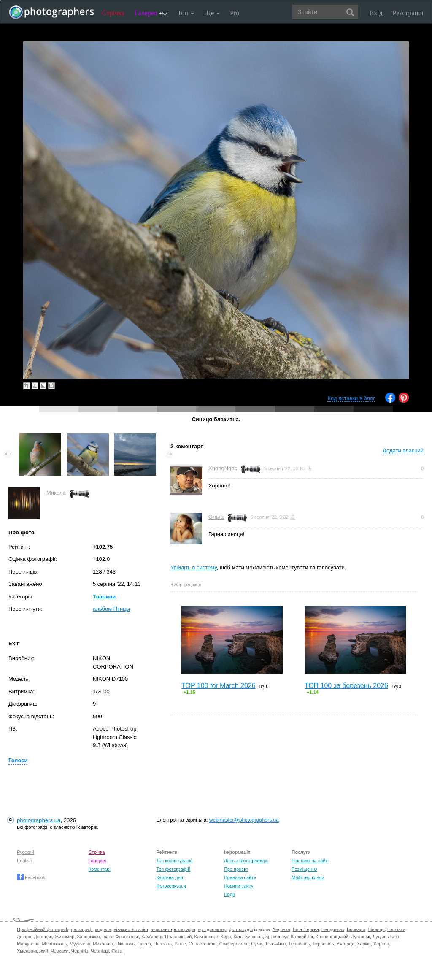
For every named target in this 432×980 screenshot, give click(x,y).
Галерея (151, 13)
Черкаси (59, 951)
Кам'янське (207, 937)
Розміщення (304, 869)
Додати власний (403, 451)
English (24, 861)
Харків (364, 944)
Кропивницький (332, 937)
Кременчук (277, 937)
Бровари (356, 929)
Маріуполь (28, 944)
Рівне (180, 944)
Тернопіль (299, 944)
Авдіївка (281, 929)
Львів (393, 937)
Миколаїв (103, 944)
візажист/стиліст (131, 929)
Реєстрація (408, 13)
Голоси (18, 760)
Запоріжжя (88, 937)
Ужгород (346, 944)
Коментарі (100, 869)
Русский (26, 852)
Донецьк (43, 937)
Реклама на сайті (310, 861)
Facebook (31, 877)
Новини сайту (239, 886)
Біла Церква (306, 929)
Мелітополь (55, 944)
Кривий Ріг (302, 937)
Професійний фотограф (43, 929)
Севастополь (202, 944)
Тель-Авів (275, 944)
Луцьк (379, 937)
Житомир (64, 937)
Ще (212, 13)
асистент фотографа (173, 929)
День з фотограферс (246, 861)
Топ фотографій (173, 869)
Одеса (144, 944)
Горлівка (396, 929)
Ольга (216, 517)
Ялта (117, 951)
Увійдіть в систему (194, 567)
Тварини (104, 597)
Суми (257, 944)
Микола (56, 493)
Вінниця (376, 929)
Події (229, 894)
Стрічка (113, 13)
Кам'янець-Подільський (166, 937)
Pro (235, 13)
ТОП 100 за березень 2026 (346, 686)
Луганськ (360, 937)
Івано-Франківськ (121, 937)
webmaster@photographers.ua (244, 820)
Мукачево (80, 944)
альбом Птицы (111, 609)
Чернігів (80, 951)
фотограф (82, 929)
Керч (226, 937)
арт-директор (212, 929)
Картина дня (169, 877)
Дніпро (24, 937)
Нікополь (125, 944)
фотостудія (241, 929)
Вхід (376, 13)
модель (103, 929)
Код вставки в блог (351, 398)
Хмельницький (32, 951)
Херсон (381, 944)
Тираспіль (323, 944)
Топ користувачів (174, 861)
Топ (186, 13)
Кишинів (254, 937)
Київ (238, 937)
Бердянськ (333, 929)
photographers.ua (39, 820)
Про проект (236, 869)
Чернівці (100, 951)
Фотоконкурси (171, 886)
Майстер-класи (308, 877)
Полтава (163, 944)
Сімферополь (234, 944)
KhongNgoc (223, 468)
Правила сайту (240, 877)
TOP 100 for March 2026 (219, 686)
